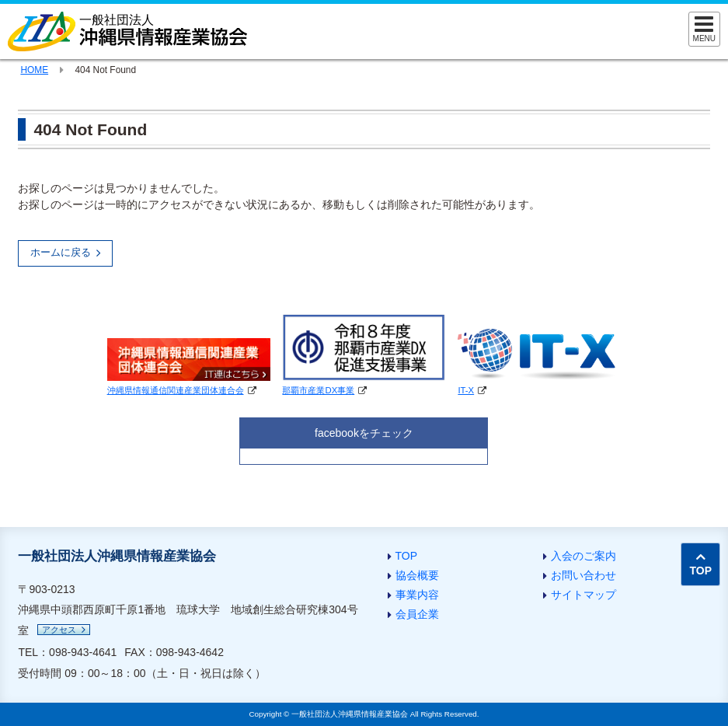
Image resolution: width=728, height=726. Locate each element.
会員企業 (417, 614)
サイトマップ (583, 595)
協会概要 (417, 575)
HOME (34, 70)
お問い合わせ (583, 575)
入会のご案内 (583, 556)
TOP (407, 556)
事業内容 (417, 595)
